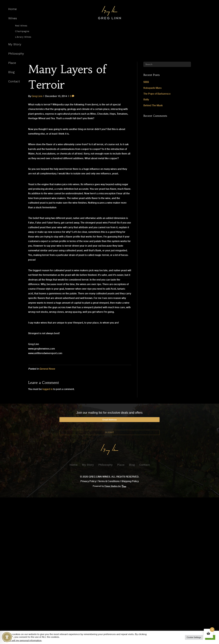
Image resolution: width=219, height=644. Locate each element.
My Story (15, 44)
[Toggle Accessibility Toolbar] (7, 637)
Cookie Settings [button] (194, 637)
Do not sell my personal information (23, 641)
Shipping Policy (130, 481)
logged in (48, 389)
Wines (13, 18)
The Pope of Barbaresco (157, 94)
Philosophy (16, 54)
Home (12, 9)
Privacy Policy (88, 481)
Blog (11, 72)
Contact (14, 81)
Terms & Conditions (109, 481)
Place (12, 63)
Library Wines (23, 37)
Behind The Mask (153, 105)
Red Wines (21, 26)
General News (47, 369)
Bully (146, 100)
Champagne (22, 31)
